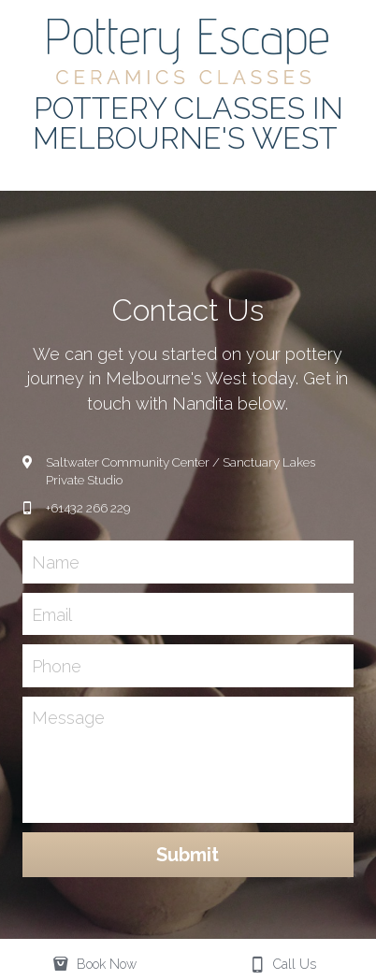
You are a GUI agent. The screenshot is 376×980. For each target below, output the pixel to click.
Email (52, 614)
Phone (57, 666)
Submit (188, 855)
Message (68, 718)
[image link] (188, 50)
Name (56, 562)
